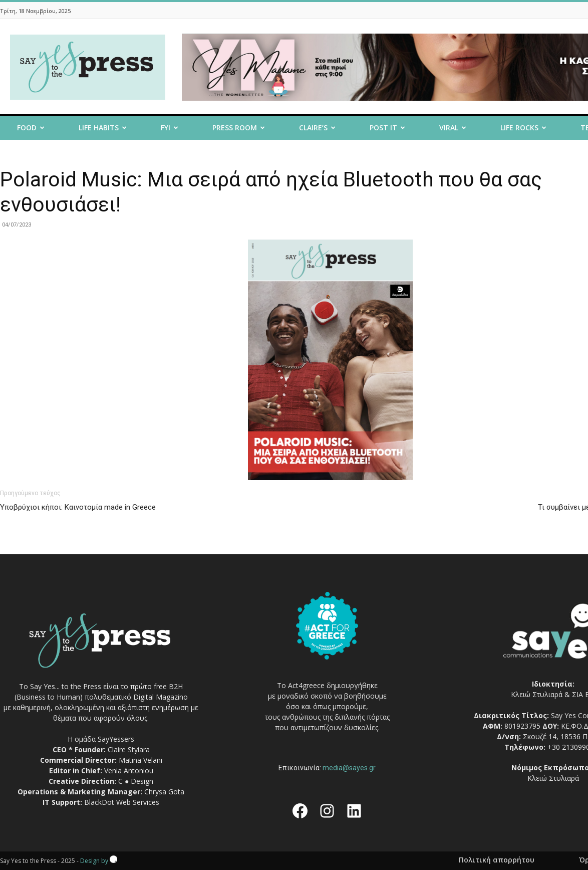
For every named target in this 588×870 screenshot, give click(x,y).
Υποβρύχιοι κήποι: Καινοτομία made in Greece (78, 507)
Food (31, 128)
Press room (239, 128)
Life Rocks (523, 128)
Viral (453, 128)
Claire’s (317, 128)
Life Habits (103, 128)
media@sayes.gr (349, 768)
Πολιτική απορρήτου (497, 860)
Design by (99, 861)
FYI (170, 128)
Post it (387, 128)
